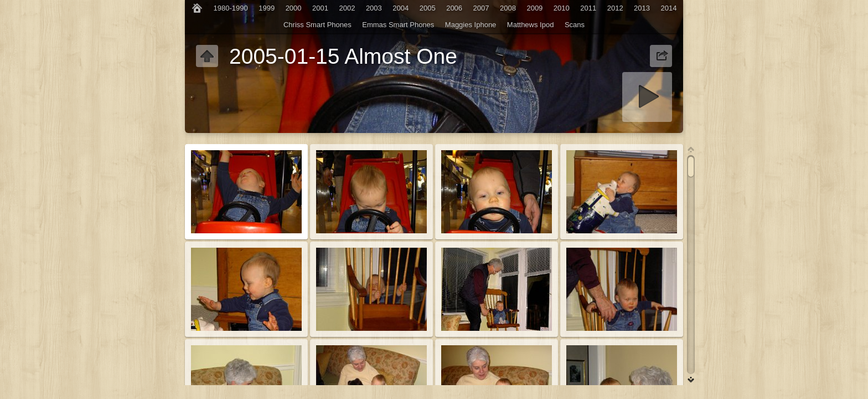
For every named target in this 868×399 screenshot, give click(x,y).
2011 (588, 8)
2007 (481, 8)
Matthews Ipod (531, 25)
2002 (347, 8)
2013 (642, 8)
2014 (669, 8)
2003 (374, 8)
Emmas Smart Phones (398, 25)
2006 (454, 8)
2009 (534, 8)
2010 (562, 8)
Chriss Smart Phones (317, 25)
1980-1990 (231, 8)
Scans (575, 25)
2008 (508, 8)
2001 (320, 8)
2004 (401, 8)
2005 (428, 8)
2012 (615, 8)
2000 (294, 8)
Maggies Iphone (471, 25)
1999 (267, 8)
